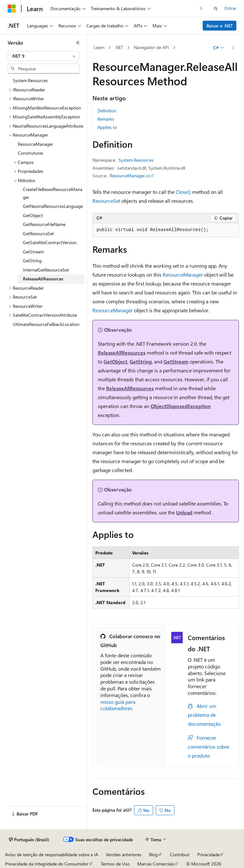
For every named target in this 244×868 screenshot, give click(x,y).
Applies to (107, 127)
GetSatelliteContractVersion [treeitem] (50, 242)
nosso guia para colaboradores (118, 705)
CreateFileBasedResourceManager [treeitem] (53, 193)
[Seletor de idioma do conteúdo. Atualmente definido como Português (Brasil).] (29, 840)
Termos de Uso (115, 864)
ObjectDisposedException (181, 406)
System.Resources (136, 160)
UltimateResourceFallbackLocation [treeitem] (46, 324)
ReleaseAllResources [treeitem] (43, 279)
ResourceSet (106, 201)
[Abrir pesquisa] (216, 9)
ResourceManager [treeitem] (35, 144)
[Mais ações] (233, 48)
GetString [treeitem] (32, 261)
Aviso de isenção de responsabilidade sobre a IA (52, 854)
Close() (183, 192)
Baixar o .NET (220, 26)
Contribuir (180, 854)
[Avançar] (201, 8)
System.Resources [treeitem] (30, 80)
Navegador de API (151, 47)
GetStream (176, 361)
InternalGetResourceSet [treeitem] (46, 270)
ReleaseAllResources (122, 353)
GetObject (115, 361)
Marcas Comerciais (156, 864)
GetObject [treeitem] (33, 215)
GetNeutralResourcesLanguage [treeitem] (53, 206)
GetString (141, 361)
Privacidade (208, 854)
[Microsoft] (12, 9)
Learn (99, 47)
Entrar (230, 8)
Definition (107, 111)
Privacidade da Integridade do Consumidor (47, 864)
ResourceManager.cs (130, 176)
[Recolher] (78, 43)
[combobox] (44, 56)
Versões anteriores (124, 854)
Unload (184, 512)
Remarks (106, 119)
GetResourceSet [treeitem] (38, 233)
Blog (153, 854)
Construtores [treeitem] (30, 153)
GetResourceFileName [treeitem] (44, 224)
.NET (119, 47)
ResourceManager (183, 275)
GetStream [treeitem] (33, 252)
